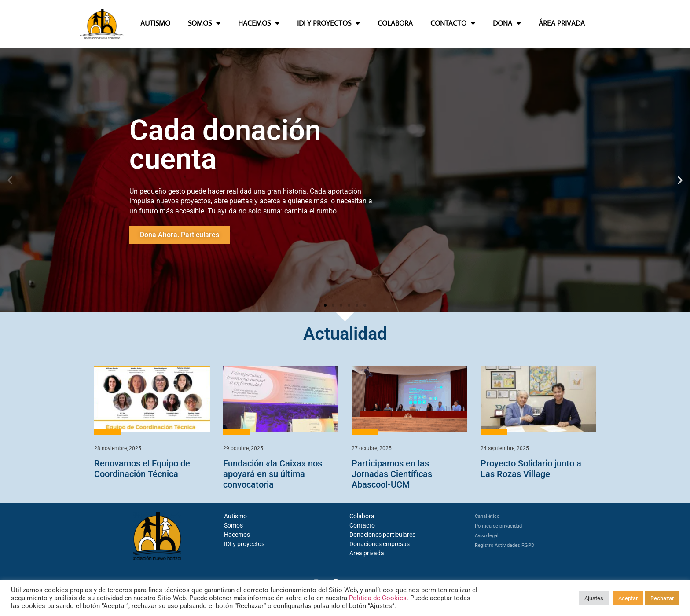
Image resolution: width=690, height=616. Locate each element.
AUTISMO (155, 23)
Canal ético (487, 516)
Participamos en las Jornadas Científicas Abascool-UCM (392, 474)
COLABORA (395, 23)
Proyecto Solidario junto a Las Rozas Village (531, 469)
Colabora (362, 516)
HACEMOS (259, 23)
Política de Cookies (378, 598)
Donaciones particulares (382, 535)
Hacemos (237, 535)
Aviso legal (487, 536)
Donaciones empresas (380, 544)
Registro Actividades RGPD (505, 545)
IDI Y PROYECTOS (328, 23)
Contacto (362, 525)
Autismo (235, 516)
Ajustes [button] (594, 598)
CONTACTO (453, 23)
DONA (507, 23)
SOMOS (204, 23)
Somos (233, 525)
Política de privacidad (498, 526)
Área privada (367, 553)
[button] (10, 180)
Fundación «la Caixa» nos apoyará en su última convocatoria (273, 474)
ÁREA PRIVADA (562, 23)
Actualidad (345, 334)
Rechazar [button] (662, 598)
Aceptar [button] (628, 598)
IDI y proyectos (244, 544)
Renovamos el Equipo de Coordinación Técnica (142, 469)
